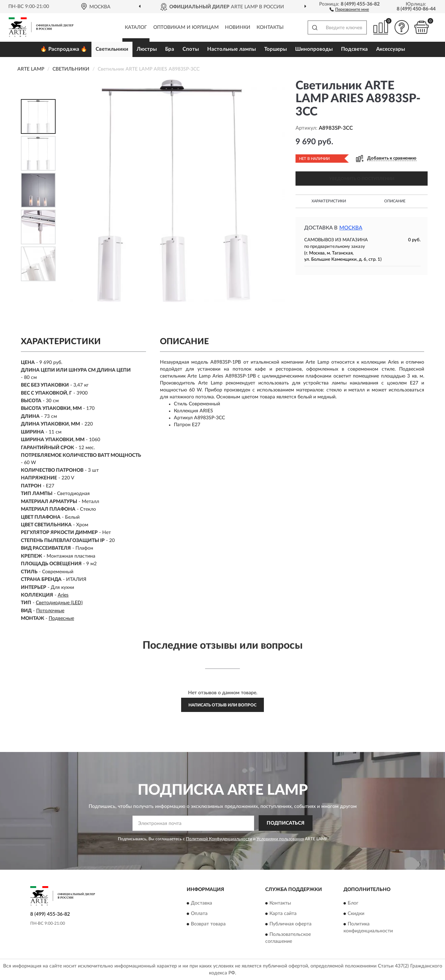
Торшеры (276, 49)
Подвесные (61, 618)
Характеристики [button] (329, 201)
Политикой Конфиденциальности (219, 839)
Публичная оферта (290, 924)
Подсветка (354, 49)
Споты (191, 49)
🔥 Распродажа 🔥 (64, 49)
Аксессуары (391, 49)
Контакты (270, 27)
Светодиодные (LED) (59, 603)
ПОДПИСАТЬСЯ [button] (286, 823)
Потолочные (50, 611)
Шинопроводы (314, 49)
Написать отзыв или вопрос (222, 705)
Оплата (199, 914)
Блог (353, 903)
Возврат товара (208, 924)
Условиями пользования (280, 839)
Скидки (356, 914)
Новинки (238, 27)
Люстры (147, 49)
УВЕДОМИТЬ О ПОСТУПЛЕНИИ (362, 179)
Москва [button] (351, 228)
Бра (170, 49)
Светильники (112, 49)
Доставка (201, 903)
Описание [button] (395, 201)
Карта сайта (283, 914)
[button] (349, 9)
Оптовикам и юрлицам (186, 27)
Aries (63, 595)
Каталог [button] (136, 27)
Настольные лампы (232, 49)
